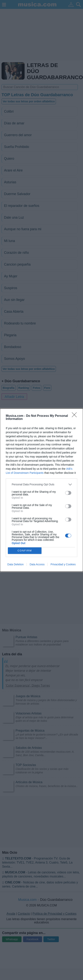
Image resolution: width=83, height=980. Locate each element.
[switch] (68, 493)
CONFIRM (25, 550)
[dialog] (41, 490)
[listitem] (41, 484)
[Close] (76, 416)
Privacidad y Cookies (63, 564)
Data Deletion (15, 564)
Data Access (37, 564)
